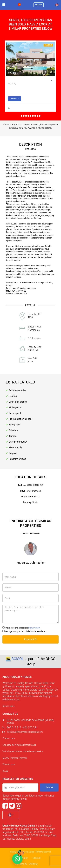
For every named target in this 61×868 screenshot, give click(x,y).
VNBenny (33, 864)
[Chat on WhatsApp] (17, 859)
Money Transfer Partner (15, 758)
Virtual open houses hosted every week (23, 751)
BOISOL (18, 659)
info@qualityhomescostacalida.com (25, 732)
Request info (30, 639)
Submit (49, 787)
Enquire (39, 5)
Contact (37, 858)
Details (15, 99)
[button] (11, 815)
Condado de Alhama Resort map (19, 745)
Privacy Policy (34, 628)
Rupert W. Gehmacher (20, 108)
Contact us (9, 738)
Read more (9, 706)
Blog (5, 771)
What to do (9, 764)
